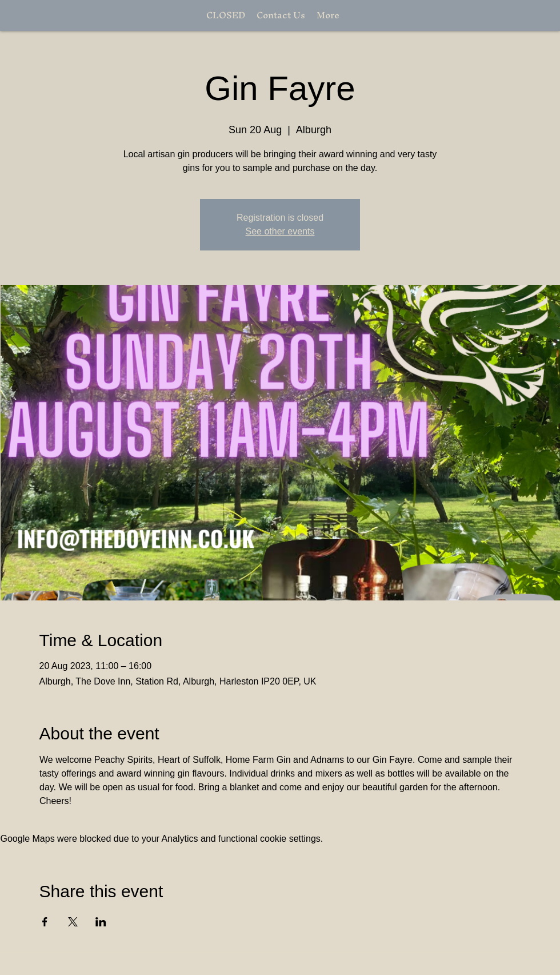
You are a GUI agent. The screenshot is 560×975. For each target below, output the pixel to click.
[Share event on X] (73, 922)
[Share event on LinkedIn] (101, 922)
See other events (280, 231)
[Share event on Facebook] (45, 922)
